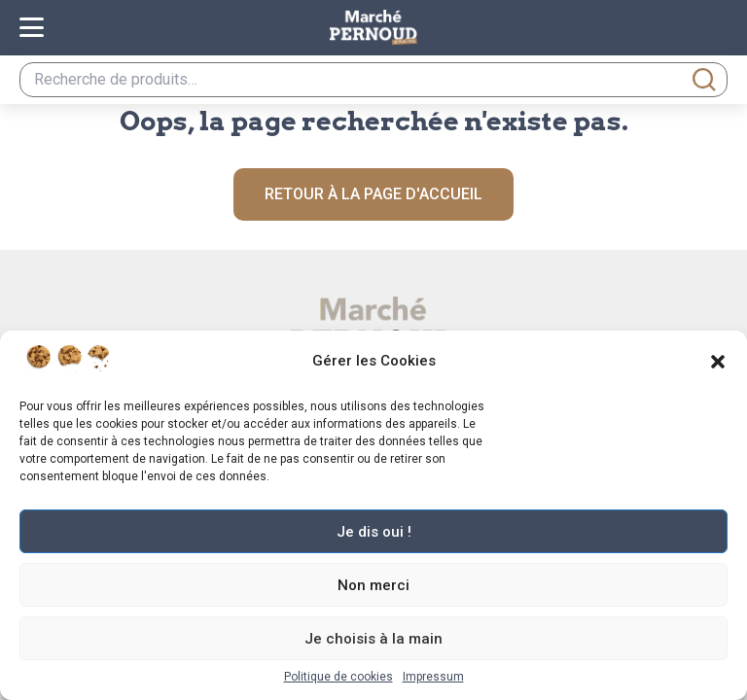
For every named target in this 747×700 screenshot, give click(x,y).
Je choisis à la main (373, 639)
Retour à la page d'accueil (373, 194)
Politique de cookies (338, 677)
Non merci (373, 585)
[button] (718, 362)
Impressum (433, 677)
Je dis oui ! (374, 532)
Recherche (704, 80)
